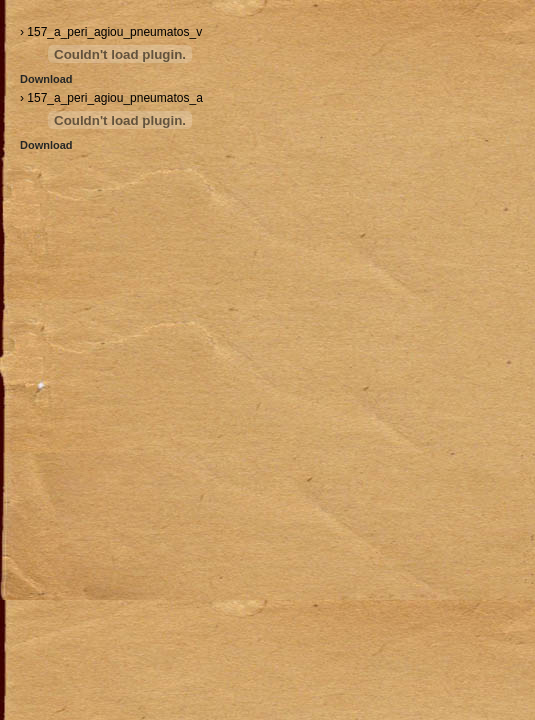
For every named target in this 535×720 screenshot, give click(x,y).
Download (46, 79)
